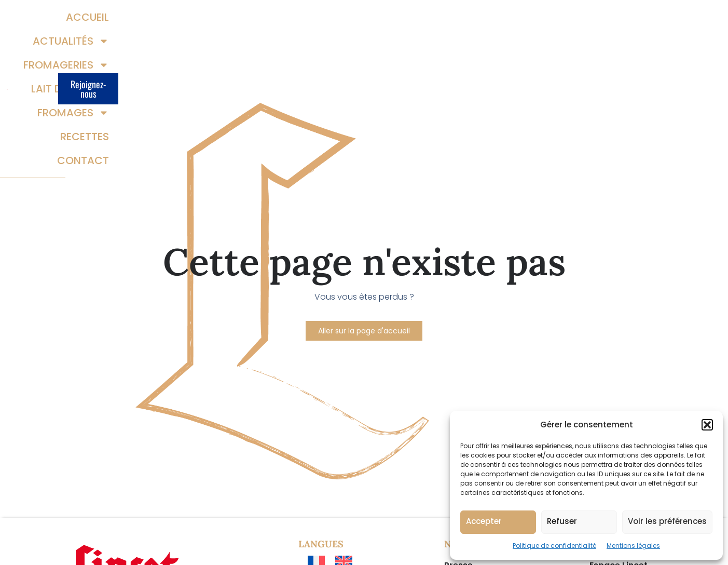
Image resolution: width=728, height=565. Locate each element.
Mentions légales (633, 546)
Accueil (187, 21)
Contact (595, 45)
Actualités (257, 21)
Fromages (526, 21)
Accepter (484, 521)
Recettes (596, 21)
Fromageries (348, 21)
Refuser (562, 521)
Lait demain (441, 21)
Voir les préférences (667, 521)
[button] (707, 425)
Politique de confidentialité (554, 546)
